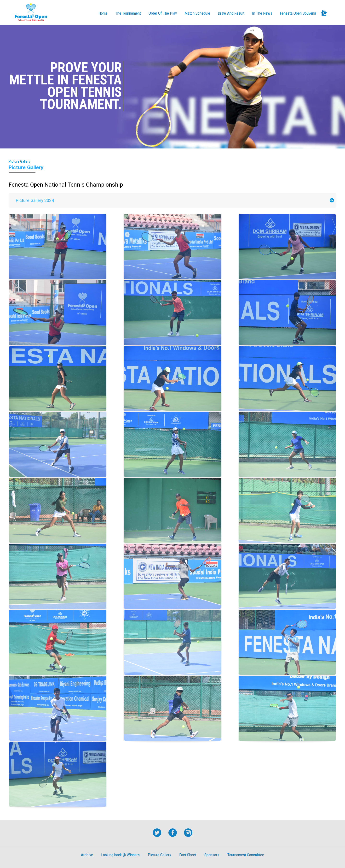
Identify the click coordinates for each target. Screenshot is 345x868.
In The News (262, 13)
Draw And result (231, 13)
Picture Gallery (159, 855)
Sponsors (212, 855)
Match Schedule (197, 13)
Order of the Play (163, 13)
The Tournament (128, 13)
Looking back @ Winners (120, 855)
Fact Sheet (188, 855)
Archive (87, 855)
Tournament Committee (246, 855)
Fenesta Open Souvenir (298, 13)
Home (103, 13)
